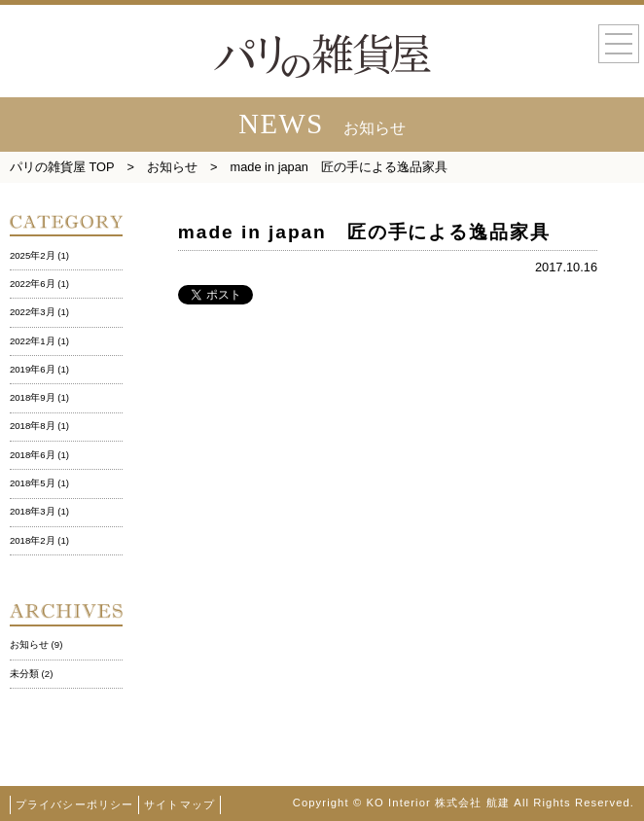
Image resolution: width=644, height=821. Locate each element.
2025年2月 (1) (39, 255)
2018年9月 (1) (39, 397)
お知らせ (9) (36, 644)
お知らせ (172, 167)
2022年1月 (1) (39, 341)
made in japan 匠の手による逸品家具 (364, 232)
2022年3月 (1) (39, 312)
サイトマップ (179, 804)
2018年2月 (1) (39, 540)
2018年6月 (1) (39, 455)
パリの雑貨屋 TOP (62, 167)
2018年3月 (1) (39, 511)
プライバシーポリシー (74, 804)
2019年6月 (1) (39, 369)
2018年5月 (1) (39, 483)
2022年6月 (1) (39, 284)
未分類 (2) (31, 674)
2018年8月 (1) (39, 426)
